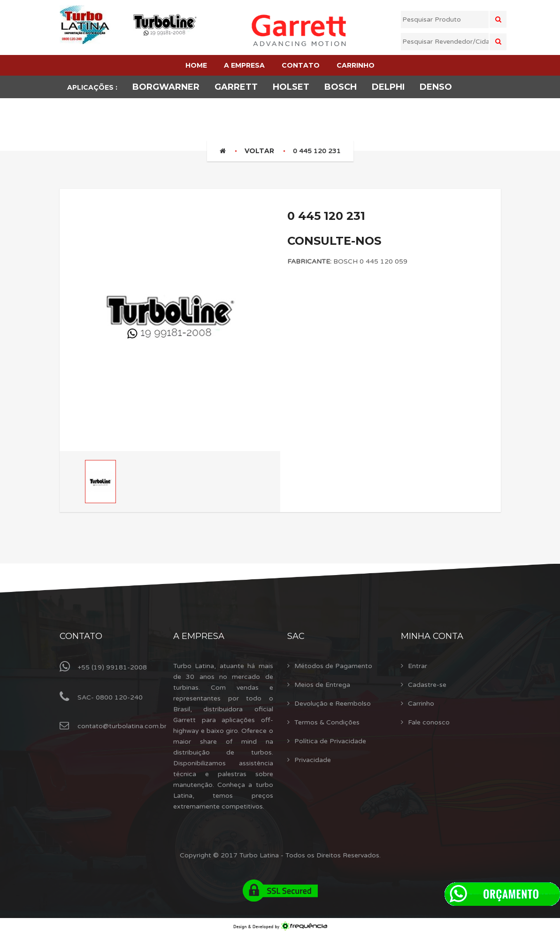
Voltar (259, 151)
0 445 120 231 (317, 151)
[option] (170, 312)
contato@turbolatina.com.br (122, 726)
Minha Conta (432, 636)
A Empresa (199, 636)
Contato (81, 636)
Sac (296, 636)
